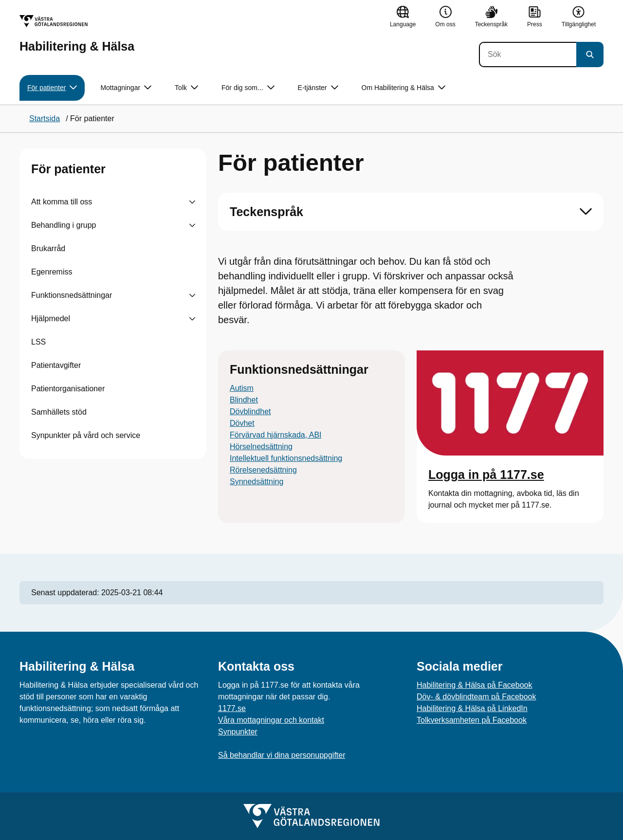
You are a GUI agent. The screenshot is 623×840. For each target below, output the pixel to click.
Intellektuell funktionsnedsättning (286, 458)
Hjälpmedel (51, 319)
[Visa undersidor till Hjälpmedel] (192, 319)
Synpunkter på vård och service (86, 435)
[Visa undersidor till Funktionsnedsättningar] (192, 295)
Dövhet (242, 423)
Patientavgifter (56, 365)
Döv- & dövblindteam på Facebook (476, 697)
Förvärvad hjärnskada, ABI (276, 435)
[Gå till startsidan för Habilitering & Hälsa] (77, 34)
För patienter (68, 169)
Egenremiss (52, 272)
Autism (242, 388)
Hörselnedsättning (261, 447)
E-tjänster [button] (318, 88)
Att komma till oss (62, 202)
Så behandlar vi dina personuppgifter (282, 755)
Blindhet (244, 400)
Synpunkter (238, 732)
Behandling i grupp (64, 225)
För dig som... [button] (248, 88)
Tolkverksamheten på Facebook (472, 720)
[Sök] (528, 55)
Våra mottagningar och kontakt (271, 720)
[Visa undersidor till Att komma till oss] (192, 202)
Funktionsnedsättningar (72, 295)
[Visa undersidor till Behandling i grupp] (192, 225)
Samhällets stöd (59, 412)
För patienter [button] (52, 88)
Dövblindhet (250, 411)
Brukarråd (48, 248)
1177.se (232, 708)
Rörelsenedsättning (263, 470)
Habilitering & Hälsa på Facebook (474, 685)
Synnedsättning (257, 482)
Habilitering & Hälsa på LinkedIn (472, 708)
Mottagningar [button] (126, 88)
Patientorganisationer (68, 389)
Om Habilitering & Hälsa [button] (403, 88)
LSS (38, 342)
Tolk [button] (186, 88)
